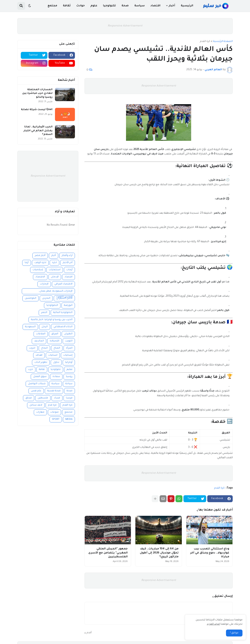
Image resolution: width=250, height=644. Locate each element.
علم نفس (36, 391)
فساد (57, 398)
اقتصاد (69, 277)
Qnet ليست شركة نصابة (37, 110)
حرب (31, 370)
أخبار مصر (40, 256)
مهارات (40, 412)
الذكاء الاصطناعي (63, 327)
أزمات (69, 270)
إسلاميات (38, 270)
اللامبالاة (54, 341)
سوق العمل (40, 377)
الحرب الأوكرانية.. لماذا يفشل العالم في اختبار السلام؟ (38, 131)
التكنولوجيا (52, 306)
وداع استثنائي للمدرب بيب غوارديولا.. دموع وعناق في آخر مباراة (210, 553)
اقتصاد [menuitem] (155, 6)
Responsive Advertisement (125, 26)
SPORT (56, 419)
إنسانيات (68, 355)
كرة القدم (205, 42)
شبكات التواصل (37, 384)
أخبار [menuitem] (172, 6)
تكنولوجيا (56, 370)
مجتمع (69, 412)
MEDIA (69, 419)
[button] (30, 6)
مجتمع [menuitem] (52, 6)
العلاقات (41, 334)
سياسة (55, 384)
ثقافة (42, 370)
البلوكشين (31, 298)
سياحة (69, 384)
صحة (70, 391)
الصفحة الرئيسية (223, 42)
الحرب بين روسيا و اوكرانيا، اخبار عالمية (52, 320)
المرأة (69, 348)
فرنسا (69, 398)
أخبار (54, 256)
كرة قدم (52, 405)
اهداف (39, 355)
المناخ (57, 348)
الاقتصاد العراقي (63, 284)
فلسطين (43, 398)
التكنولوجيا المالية (63, 313)
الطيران (68, 334)
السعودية (30, 327)
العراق (55, 334)
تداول (56, 362)
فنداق (29, 398)
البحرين (46, 298)
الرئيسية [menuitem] (187, 6)
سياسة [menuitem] (140, 6)
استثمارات (55, 270)
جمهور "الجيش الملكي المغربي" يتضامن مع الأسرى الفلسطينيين (108, 553)
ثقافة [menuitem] (67, 6)
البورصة (68, 306)
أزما (27, 263)
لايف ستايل (36, 405)
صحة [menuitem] (125, 6)
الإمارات (44, 284)
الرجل (45, 327)
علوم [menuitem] (94, 6)
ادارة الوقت (40, 263)
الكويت (69, 341)
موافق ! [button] (234, 633)
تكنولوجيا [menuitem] (109, 6)
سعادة (56, 377)
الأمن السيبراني (64, 298)
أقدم (89, 633)
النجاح (44, 348)
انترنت (32, 348)
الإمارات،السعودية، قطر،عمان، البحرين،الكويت (56, 292)
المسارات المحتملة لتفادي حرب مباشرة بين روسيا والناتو (37, 93)
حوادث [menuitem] (81, 6)
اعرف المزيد (213, 624)
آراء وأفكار (67, 256)
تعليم (70, 370)
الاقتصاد (40, 277)
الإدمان (55, 277)
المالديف (39, 341)
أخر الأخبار (68, 263)
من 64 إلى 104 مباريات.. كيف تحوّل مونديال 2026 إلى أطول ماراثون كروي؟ (159, 553)
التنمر (44, 313)
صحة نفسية (54, 391)
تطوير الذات (41, 362)
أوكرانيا (69, 362)
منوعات (54, 412)
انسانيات (53, 355)
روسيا (69, 377)
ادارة (54, 263)
